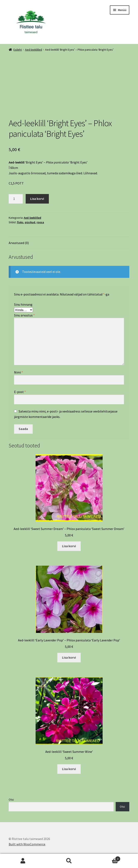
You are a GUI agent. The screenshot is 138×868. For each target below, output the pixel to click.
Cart (106, 858)
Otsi (11, 800)
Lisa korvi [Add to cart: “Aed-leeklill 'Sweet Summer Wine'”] (69, 769)
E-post (20, 392)
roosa (40, 222)
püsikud (30, 222)
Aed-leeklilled (34, 50)
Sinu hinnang (23, 304)
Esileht (18, 50)
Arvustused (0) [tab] (19, 243)
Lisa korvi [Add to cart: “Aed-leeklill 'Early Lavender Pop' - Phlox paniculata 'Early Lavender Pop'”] (69, 657)
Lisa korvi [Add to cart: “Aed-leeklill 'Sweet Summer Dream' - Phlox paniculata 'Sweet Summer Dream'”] (69, 546)
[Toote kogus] (16, 199)
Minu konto (23, 861)
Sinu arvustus (24, 315)
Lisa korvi (37, 199)
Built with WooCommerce (27, 844)
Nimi (19, 372)
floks (20, 222)
